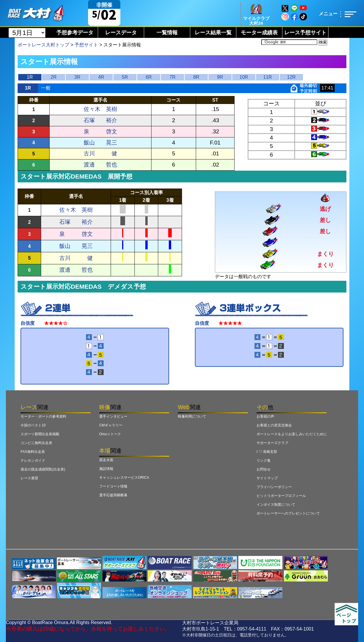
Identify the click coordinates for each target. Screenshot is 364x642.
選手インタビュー (113, 416)
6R (149, 77)
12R (291, 77)
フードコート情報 (113, 486)
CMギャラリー (111, 425)
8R (196, 77)
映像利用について (192, 416)
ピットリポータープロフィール (281, 496)
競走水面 (106, 460)
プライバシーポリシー (274, 487)
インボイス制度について (276, 505)
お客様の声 (265, 416)
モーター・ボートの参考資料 (43, 416)
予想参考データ (75, 33)
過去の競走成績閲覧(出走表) (43, 469)
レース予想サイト (305, 33)
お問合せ (264, 469)
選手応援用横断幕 (113, 495)
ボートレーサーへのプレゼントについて (288, 513)
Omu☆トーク (110, 434)
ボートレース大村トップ (43, 45)
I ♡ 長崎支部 (267, 452)
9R (220, 77)
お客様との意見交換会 (274, 425)
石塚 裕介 (100, 120)
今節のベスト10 (33, 425)
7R (172, 77)
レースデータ (121, 33)
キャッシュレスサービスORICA (124, 478)
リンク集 (264, 461)
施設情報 (106, 469)
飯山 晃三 (100, 143)
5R (125, 77)
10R (244, 77)
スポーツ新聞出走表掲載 (40, 434)
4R (101, 77)
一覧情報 (167, 33)
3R (77, 77)
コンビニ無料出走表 (36, 443)
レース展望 (29, 478)
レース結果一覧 (213, 33)
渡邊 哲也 (100, 165)
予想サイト (86, 45)
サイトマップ (267, 478)
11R (268, 77)
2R (53, 77)
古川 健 (100, 153)
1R (30, 77)
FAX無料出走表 (33, 452)
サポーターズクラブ (272, 443)
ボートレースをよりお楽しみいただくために (292, 434)
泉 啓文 (100, 131)
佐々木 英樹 (100, 109)
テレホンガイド (33, 461)
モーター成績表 (259, 33)
